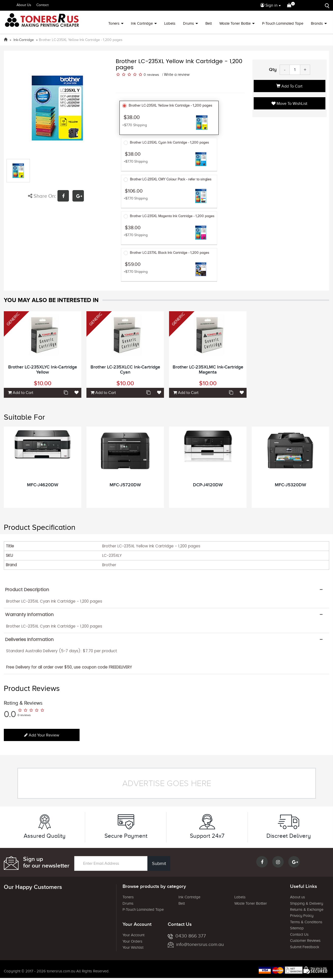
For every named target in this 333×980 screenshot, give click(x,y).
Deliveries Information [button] (29, 640)
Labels (170, 23)
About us (298, 897)
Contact (42, 5)
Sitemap (297, 928)
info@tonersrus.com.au (196, 944)
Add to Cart (289, 86)
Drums (188, 23)
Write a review (177, 75)
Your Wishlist (133, 947)
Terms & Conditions (306, 922)
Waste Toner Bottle (235, 23)
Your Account (133, 935)
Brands (317, 23)
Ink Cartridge (142, 23)
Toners (114, 23)
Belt (209, 23)
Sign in (269, 5)
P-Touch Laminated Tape (283, 23)
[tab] (167, 590)
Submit (159, 863)
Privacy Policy (302, 916)
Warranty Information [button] (29, 615)
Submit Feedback (305, 947)
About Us (24, 5)
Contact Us (299, 934)
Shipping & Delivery (307, 903)
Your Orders (132, 941)
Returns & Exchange (307, 910)
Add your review (42, 735)
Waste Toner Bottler (251, 903)
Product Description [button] (27, 590)
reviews (153, 75)
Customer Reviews (305, 941)
